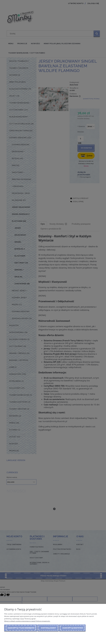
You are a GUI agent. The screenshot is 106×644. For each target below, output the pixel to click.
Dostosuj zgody (48, 628)
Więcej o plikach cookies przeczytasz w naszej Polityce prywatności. (27, 621)
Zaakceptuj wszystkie (73, 628)
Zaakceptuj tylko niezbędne (21, 628)
